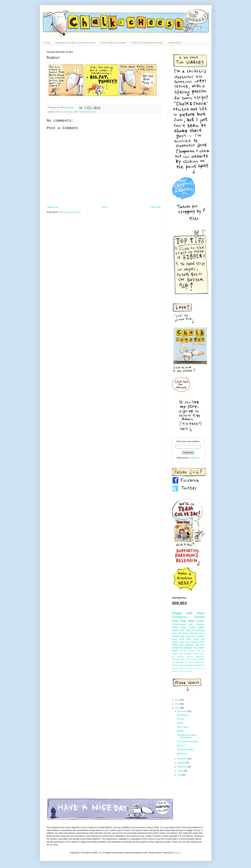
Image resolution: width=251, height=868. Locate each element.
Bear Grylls (185, 659)
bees (181, 665)
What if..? (181, 746)
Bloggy (177, 613)
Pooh (202, 642)
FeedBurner (194, 458)
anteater (175, 665)
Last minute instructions (188, 741)
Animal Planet (181, 668)
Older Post (156, 207)
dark (197, 645)
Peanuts (195, 642)
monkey (195, 654)
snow (188, 639)
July (180, 775)
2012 (178, 704)
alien (203, 662)
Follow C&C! (175, 43)
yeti (193, 630)
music (202, 654)
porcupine (189, 671)
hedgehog (188, 665)
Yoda (198, 651)
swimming (200, 657)
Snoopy (191, 651)
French (194, 659)
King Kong (185, 636)
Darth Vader (197, 627)
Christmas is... (183, 715)
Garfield (201, 659)
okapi (201, 613)
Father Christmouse (82, 112)
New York (185, 642)
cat (203, 651)
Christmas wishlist (185, 750)
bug (188, 630)
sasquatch (197, 665)
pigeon (201, 648)
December (182, 711)
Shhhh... (181, 723)
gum (181, 654)
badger (175, 645)
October (181, 763)
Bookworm (182, 754)
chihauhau (190, 668)
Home (47, 43)
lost (196, 648)
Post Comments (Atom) (70, 212)
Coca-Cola (68, 112)
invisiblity (187, 654)
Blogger (177, 853)
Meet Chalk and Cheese (113, 43)
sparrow (180, 657)
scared (175, 651)
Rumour (181, 719)
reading (175, 636)
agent (197, 662)
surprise (190, 657)
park (184, 627)
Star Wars (188, 621)
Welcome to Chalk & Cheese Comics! (75, 43)
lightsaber (189, 648)
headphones (178, 648)
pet (191, 624)
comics (197, 668)
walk (189, 613)
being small (178, 639)
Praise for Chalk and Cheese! (147, 43)
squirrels (200, 636)
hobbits (182, 671)
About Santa (183, 727)
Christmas (59, 112)
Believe (180, 731)
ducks (175, 630)
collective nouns (197, 633)
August (181, 771)
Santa (93, 112)
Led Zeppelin (178, 662)
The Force (189, 662)
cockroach (190, 645)
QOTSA (183, 651)
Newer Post (53, 207)
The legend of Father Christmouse (186, 736)
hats (203, 645)
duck (193, 636)
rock (182, 630)
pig (173, 657)
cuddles (175, 654)
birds (182, 645)
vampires (176, 659)
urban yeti (177, 633)
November (182, 759)
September (183, 767)
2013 (178, 700)
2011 (178, 708)
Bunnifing (200, 630)
